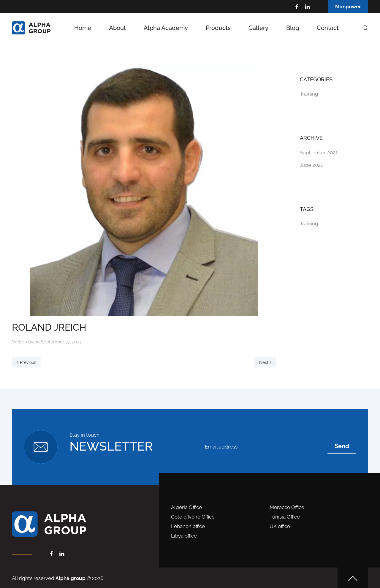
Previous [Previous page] (26, 362)
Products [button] (218, 28)
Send (342, 446)
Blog (293, 28)
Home (83, 28)
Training (309, 94)
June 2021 (311, 165)
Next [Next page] (265, 362)
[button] (365, 28)
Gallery (258, 28)
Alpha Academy (166, 28)
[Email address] (265, 447)
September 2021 (319, 153)
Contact (328, 28)
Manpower (348, 7)
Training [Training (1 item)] (309, 224)
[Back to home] (31, 28)
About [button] (117, 28)
